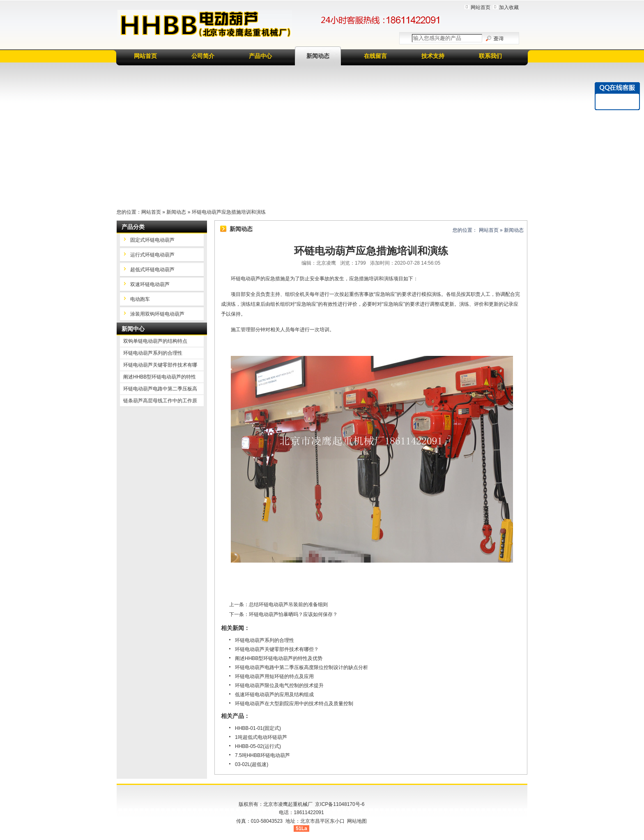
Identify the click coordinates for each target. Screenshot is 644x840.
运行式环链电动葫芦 (152, 255)
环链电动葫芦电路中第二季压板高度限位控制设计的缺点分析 (301, 667)
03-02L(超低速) (252, 764)
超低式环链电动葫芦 (152, 270)
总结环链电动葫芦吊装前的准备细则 (288, 605)
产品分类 (133, 227)
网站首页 (481, 7)
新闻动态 (318, 56)
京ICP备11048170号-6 (340, 804)
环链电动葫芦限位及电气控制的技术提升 (279, 685)
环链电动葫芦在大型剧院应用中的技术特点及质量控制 (294, 704)
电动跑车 (140, 299)
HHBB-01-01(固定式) (258, 728)
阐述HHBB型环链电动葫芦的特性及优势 (279, 658)
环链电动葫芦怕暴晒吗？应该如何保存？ (293, 614)
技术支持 (433, 56)
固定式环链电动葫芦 (152, 240)
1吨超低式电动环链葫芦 (261, 737)
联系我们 (490, 56)
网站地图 (357, 821)
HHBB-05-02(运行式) (258, 746)
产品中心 (260, 56)
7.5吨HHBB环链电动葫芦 (262, 755)
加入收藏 (509, 7)
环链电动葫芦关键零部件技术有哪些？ (277, 649)
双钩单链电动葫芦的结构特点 (155, 341)
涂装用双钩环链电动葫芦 (157, 314)
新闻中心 (133, 329)
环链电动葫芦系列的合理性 (264, 640)
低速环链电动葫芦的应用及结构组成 (274, 695)
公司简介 (203, 56)
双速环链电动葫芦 (150, 284)
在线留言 (375, 56)
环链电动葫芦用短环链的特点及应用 (274, 676)
